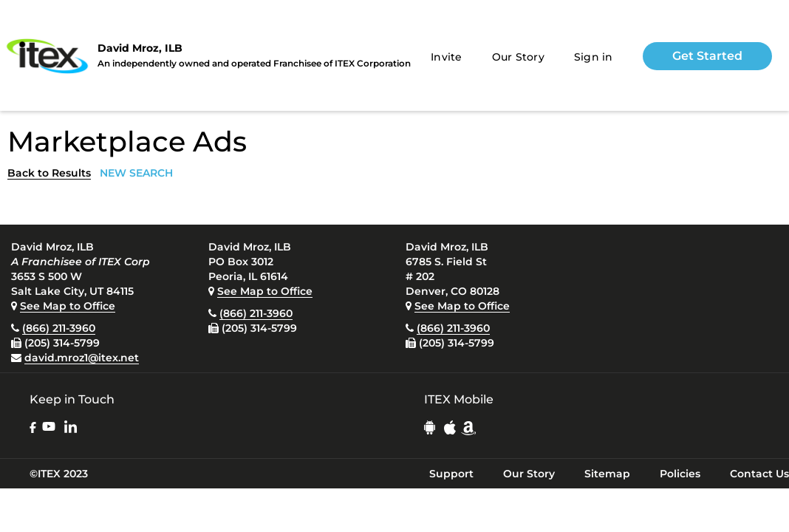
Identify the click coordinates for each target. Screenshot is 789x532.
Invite (447, 57)
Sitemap (607, 474)
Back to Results (49, 173)
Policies (680, 474)
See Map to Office (68, 306)
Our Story (518, 57)
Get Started (707, 56)
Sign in (594, 57)
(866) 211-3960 (59, 328)
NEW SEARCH (136, 173)
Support (451, 474)
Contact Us (759, 474)
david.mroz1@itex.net (82, 358)
